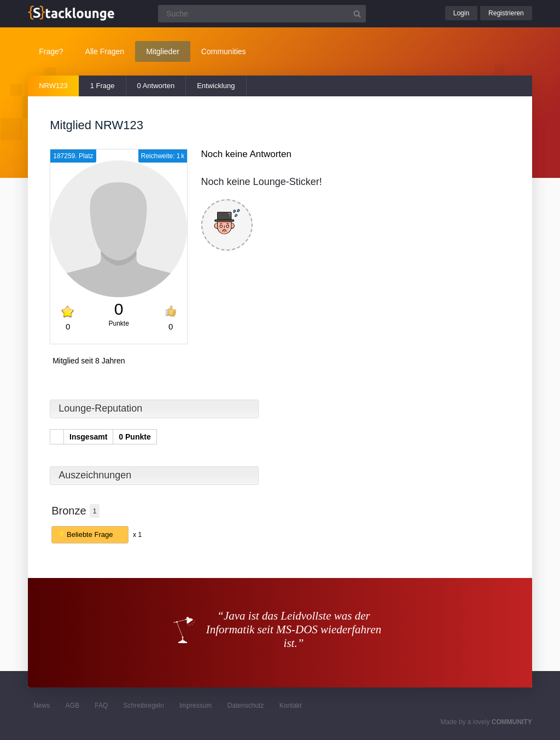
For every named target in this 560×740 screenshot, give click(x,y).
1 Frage (103, 86)
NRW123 (53, 86)
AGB (72, 706)
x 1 (137, 535)
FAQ (101, 706)
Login (461, 13)
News (42, 706)
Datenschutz (246, 706)
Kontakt (291, 706)
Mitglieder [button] (163, 51)
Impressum (196, 706)
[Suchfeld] (262, 14)
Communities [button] (224, 51)
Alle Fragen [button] (105, 51)
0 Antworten (156, 86)
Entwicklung (216, 86)
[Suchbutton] (357, 14)
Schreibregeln (144, 706)
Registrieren (506, 13)
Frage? (51, 51)
